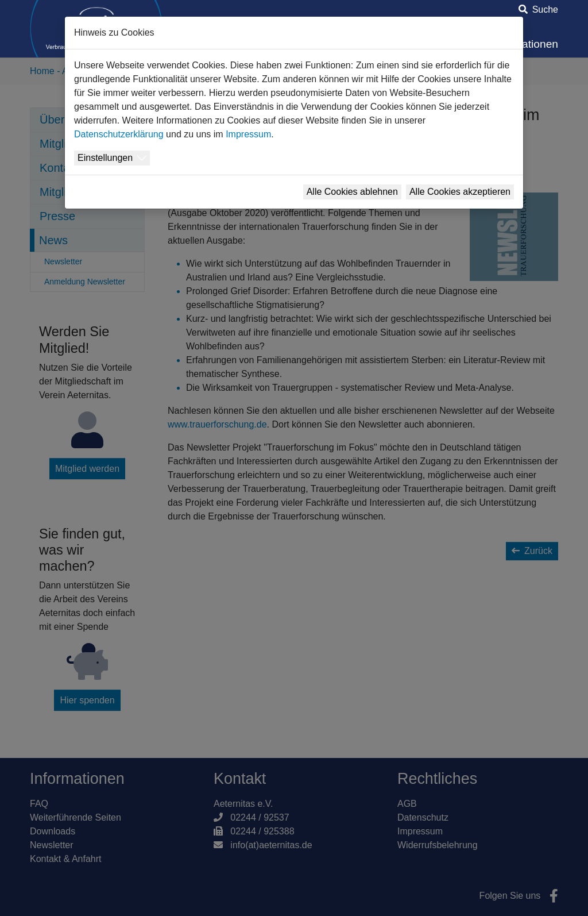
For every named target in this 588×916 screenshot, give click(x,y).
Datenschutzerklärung (119, 134)
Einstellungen (105, 158)
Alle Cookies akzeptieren (460, 192)
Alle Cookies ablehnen (352, 192)
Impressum (248, 134)
